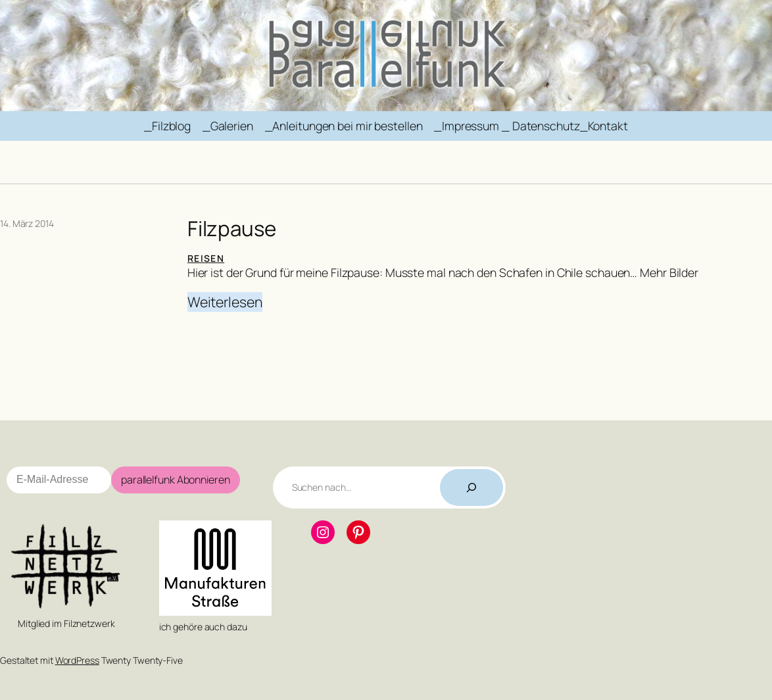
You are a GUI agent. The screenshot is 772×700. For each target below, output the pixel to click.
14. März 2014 (27, 223)
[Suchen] (471, 488)
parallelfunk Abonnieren (176, 480)
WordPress (77, 660)
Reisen (206, 258)
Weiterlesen (225, 302)
